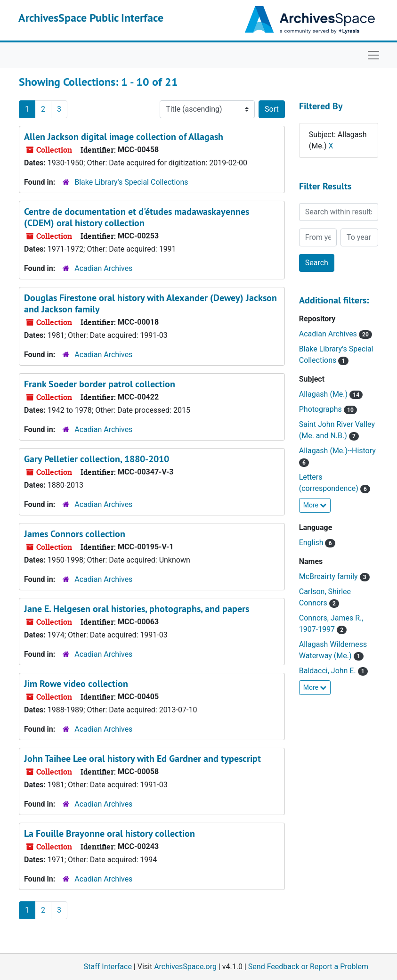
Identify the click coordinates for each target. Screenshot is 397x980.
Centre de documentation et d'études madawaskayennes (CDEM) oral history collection (137, 217)
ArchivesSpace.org (185, 967)
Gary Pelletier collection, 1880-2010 (97, 459)
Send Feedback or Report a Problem (308, 967)
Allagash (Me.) (324, 394)
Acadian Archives (103, 268)
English (312, 543)
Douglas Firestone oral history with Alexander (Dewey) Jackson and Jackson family (150, 303)
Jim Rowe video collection (76, 684)
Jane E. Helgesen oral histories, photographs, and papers (137, 609)
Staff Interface (108, 967)
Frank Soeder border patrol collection (100, 384)
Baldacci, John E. (328, 671)
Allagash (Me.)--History (337, 451)
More (315, 505)
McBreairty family (329, 576)
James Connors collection (75, 534)
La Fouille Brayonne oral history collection (109, 833)
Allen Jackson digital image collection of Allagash (124, 137)
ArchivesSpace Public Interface (91, 18)
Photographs (321, 409)
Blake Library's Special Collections (131, 182)
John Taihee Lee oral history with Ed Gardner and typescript (142, 759)
